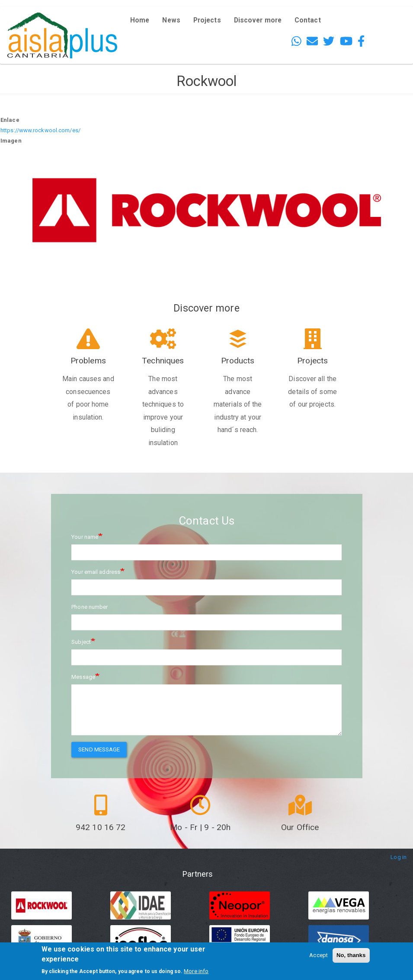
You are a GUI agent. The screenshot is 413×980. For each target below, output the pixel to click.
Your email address (96, 572)
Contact (308, 20)
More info (196, 971)
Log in (399, 857)
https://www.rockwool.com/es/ (40, 130)
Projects (207, 20)
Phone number (90, 607)
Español (387, 26)
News (171, 20)
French (386, 39)
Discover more (258, 20)
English (386, 14)
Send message (99, 749)
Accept (319, 955)
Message (83, 677)
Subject (81, 642)
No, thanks (351, 955)
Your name (85, 537)
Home (140, 20)
